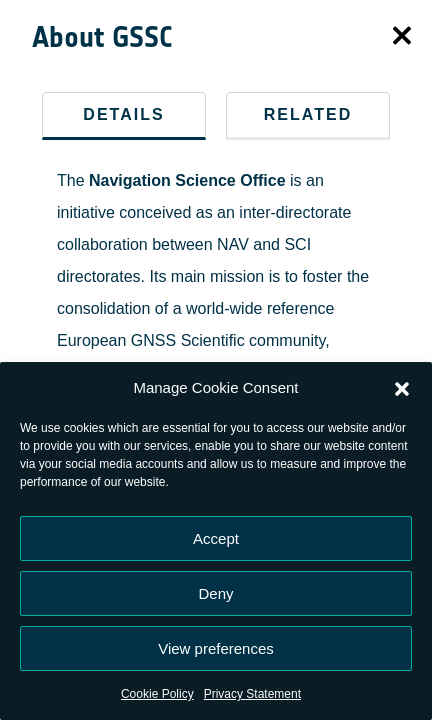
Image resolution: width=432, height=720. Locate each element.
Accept (216, 538)
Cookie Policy (157, 694)
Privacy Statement (252, 694)
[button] (402, 388)
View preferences (216, 648)
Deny (215, 593)
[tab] (124, 116)
